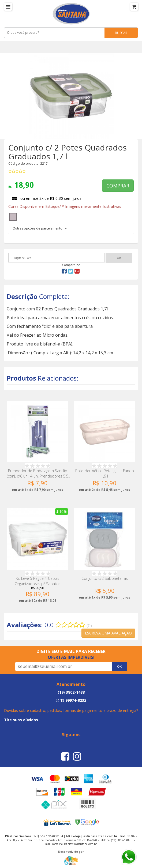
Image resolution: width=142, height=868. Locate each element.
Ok (119, 258)
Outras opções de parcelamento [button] (40, 228)
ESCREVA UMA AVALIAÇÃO (108, 633)
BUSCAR (121, 33)
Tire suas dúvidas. (22, 720)
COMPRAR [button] (118, 186)
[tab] (71, 228)
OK (119, 666)
